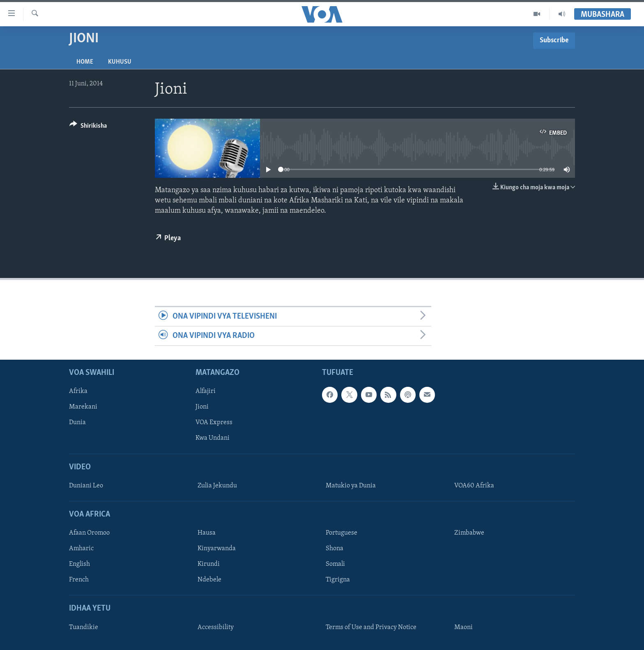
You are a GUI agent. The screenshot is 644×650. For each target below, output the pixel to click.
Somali (335, 565)
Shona (335, 549)
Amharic (81, 549)
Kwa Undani (213, 439)
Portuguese (342, 533)
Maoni (463, 627)
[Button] (88, 127)
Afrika (78, 392)
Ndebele (209, 580)
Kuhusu (120, 62)
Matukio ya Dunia (351, 486)
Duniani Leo (86, 486)
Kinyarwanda (217, 549)
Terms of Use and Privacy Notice (371, 627)
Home (85, 62)
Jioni (202, 407)
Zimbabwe (469, 533)
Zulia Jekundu (217, 486)
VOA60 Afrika (474, 486)
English (79, 565)
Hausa (207, 533)
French (79, 580)
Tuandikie (84, 627)
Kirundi (209, 565)
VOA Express (214, 423)
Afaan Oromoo (89, 533)
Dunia (77, 423)
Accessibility (216, 627)
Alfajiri (206, 392)
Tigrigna (338, 580)
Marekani (83, 407)
